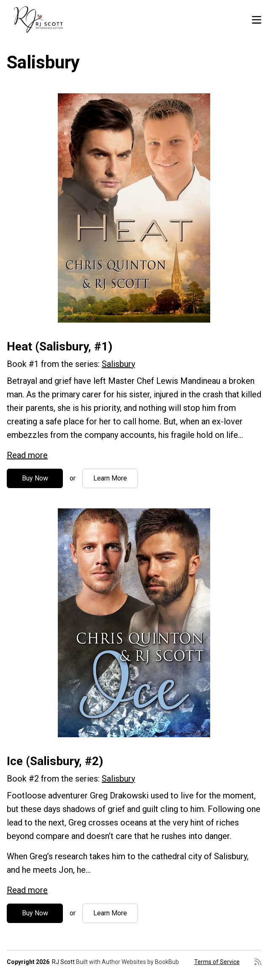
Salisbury (118, 364)
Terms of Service (217, 962)
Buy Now (35, 478)
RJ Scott (63, 962)
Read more (27, 455)
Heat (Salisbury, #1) (60, 346)
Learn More (110, 478)
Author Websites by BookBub (140, 962)
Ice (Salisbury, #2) (55, 761)
